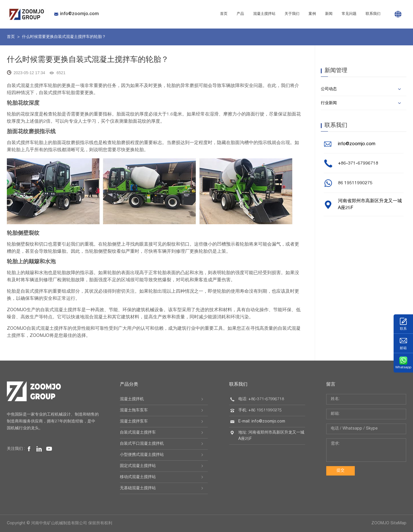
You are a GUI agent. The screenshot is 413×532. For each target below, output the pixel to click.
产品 (240, 14)
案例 (312, 14)
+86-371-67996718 (358, 164)
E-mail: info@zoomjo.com (262, 422)
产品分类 (129, 385)
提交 (341, 471)
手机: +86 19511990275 (260, 410)
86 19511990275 (355, 183)
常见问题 (349, 14)
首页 (224, 14)
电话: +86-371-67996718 (261, 399)
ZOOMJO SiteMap (389, 523)
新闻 (329, 14)
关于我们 (292, 14)
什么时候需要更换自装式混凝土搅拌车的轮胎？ (64, 37)
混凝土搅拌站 (264, 14)
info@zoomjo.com (76, 14)
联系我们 (373, 14)
